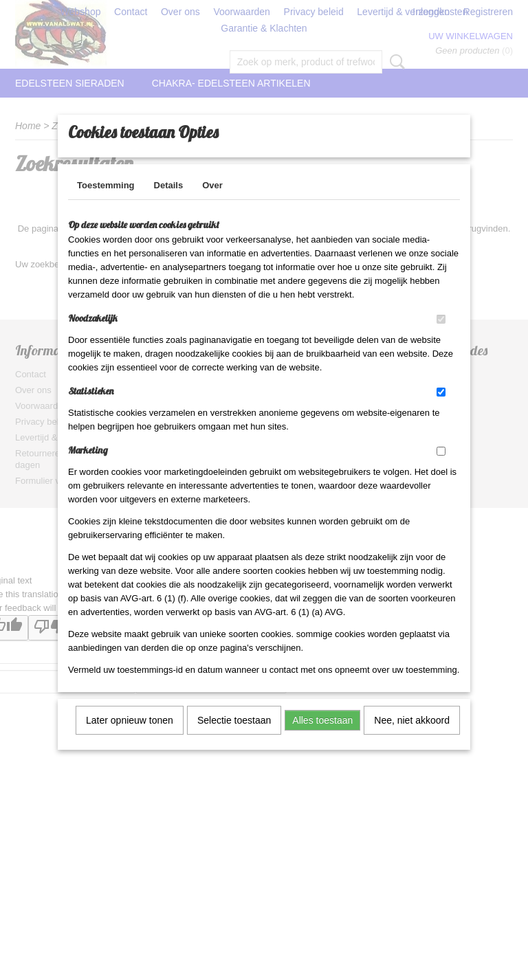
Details (169, 203)
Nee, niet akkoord (412, 738)
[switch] (441, 337)
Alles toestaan (322, 738)
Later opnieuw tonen (130, 738)
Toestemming (106, 203)
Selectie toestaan (234, 738)
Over (212, 203)
